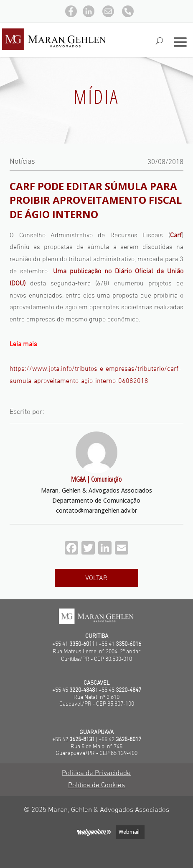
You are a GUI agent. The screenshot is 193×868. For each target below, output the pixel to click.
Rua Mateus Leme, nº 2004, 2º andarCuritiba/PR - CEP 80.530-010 (97, 656)
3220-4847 (128, 690)
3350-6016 (128, 644)
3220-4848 (82, 690)
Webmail (129, 832)
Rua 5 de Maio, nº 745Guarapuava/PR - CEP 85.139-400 (96, 750)
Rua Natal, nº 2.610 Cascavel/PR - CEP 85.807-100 (97, 701)
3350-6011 (82, 644)
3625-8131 (82, 740)
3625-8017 (128, 740)
